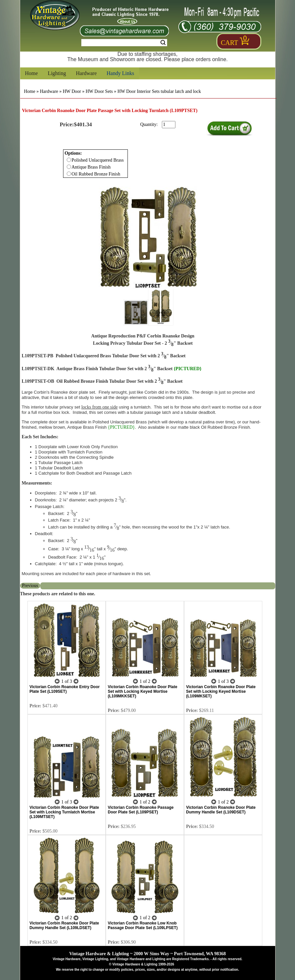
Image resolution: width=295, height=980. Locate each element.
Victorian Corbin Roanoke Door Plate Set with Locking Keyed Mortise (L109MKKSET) (142, 691)
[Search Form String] (124, 43)
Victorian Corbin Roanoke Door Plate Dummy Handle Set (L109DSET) (221, 810)
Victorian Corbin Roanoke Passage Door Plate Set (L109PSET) (141, 810)
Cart (230, 43)
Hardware (86, 73)
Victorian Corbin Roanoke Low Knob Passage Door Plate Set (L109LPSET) (143, 925)
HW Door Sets (99, 91)
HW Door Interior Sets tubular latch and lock (159, 91)
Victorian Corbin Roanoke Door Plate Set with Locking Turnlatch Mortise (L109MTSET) (64, 812)
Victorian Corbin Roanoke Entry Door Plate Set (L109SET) (64, 689)
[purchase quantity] (169, 125)
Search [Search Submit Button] (163, 43)
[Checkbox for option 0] (69, 160)
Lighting (57, 73)
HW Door (72, 91)
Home (32, 73)
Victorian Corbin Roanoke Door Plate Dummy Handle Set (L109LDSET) (64, 925)
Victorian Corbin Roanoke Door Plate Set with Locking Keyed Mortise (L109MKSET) (221, 691)
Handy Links (120, 73)
